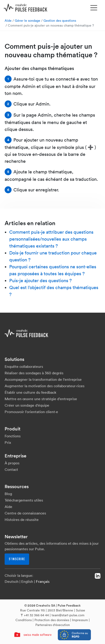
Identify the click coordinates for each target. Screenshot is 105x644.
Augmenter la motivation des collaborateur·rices (45, 386)
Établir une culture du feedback (30, 392)
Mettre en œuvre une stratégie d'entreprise (41, 399)
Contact (11, 469)
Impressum (80, 620)
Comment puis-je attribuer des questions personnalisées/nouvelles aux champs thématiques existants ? (51, 239)
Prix (8, 442)
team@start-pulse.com (68, 615)
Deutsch (12, 581)
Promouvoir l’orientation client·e (31, 412)
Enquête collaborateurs (24, 366)
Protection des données (52, 620)
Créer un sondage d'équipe (27, 405)
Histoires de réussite (22, 520)
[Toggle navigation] (94, 8)
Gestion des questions (60, 21)
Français (43, 581)
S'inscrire (17, 559)
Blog (8, 494)
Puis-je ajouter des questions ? (40, 281)
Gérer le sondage (28, 21)
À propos (12, 463)
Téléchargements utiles (24, 500)
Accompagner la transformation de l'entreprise (43, 379)
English (27, 581)
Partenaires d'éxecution (53, 625)
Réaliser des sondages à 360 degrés (34, 373)
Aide (8, 21)
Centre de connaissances (25, 513)
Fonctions (13, 436)
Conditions (24, 620)
